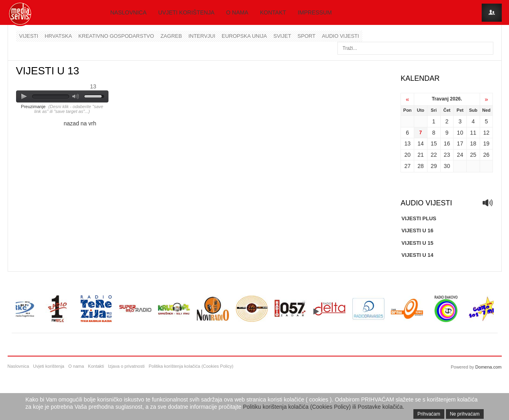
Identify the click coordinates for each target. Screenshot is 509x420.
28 (421, 166)
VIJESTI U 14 (417, 255)
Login (492, 13)
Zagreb (171, 36)
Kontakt (273, 12)
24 (460, 155)
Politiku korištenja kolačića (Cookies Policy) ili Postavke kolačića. (324, 407)
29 (434, 166)
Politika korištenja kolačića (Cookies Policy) (191, 366)
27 (407, 166)
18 (473, 143)
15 (434, 143)
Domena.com (488, 367)
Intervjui (202, 36)
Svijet (282, 36)
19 (487, 143)
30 (447, 166)
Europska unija (244, 36)
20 (407, 155)
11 (473, 133)
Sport (307, 36)
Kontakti (96, 366)
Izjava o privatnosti (126, 366)
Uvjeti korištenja (186, 12)
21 (421, 155)
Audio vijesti (340, 36)
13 (407, 143)
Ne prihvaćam (465, 414)
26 (487, 155)
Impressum (315, 12)
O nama (237, 12)
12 (487, 133)
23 (447, 155)
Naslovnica (129, 12)
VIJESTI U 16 (417, 230)
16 (447, 143)
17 (460, 143)
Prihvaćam (429, 414)
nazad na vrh (80, 123)
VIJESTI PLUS (419, 218)
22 (434, 155)
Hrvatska (58, 36)
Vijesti (29, 36)
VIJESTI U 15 (417, 243)
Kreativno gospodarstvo (116, 36)
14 (421, 143)
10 (460, 133)
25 (473, 155)
